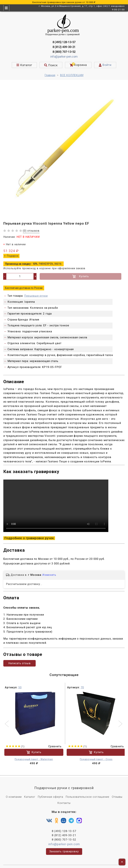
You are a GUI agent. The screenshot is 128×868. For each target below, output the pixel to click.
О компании (14, 793)
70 (82, 684)
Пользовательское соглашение (87, 793)
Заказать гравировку (64, 848)
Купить (81, 276)
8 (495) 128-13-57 (64, 42)
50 (20, 684)
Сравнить (53, 743)
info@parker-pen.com (64, 57)
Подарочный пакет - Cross (96, 756)
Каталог (30, 793)
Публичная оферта (50, 793)
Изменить (49, 572)
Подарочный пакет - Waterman (34, 756)
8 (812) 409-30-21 (64, 47)
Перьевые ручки (36, 296)
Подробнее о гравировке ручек (29, 537)
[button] (7, 720)
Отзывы (117, 793)
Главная (50, 75)
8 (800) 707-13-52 (64, 52)
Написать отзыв (19, 660)
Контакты (64, 799)
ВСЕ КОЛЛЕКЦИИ (72, 75)
